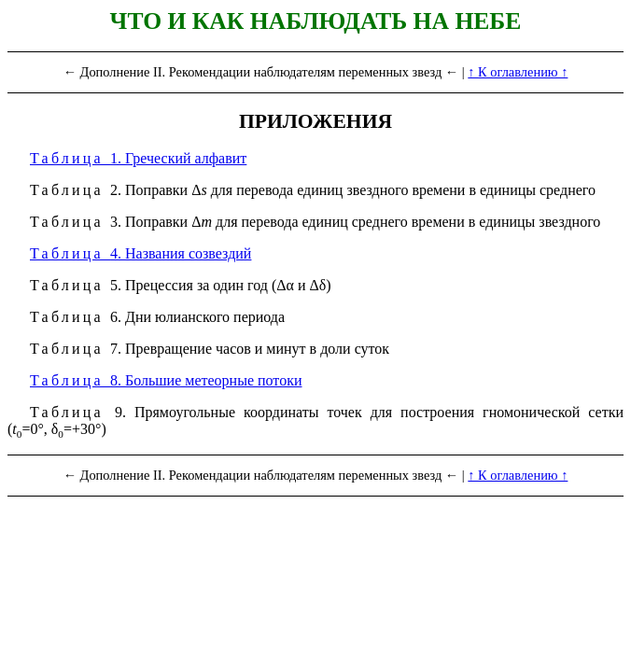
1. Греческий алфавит (138, 158)
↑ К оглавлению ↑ (518, 72)
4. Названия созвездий (140, 253)
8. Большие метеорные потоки (166, 380)
